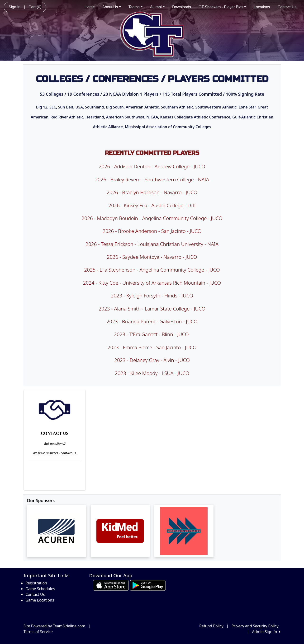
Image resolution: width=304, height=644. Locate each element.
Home (90, 7)
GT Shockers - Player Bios (222, 7)
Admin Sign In (266, 632)
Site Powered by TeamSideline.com (54, 626)
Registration (36, 583)
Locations (262, 7)
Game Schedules (40, 589)
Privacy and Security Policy (255, 626)
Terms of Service (38, 632)
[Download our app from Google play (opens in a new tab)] (148, 585)
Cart (35, 7)
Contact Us (287, 7)
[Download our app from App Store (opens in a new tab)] (111, 585)
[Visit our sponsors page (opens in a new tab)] (56, 531)
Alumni (157, 7)
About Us (112, 7)
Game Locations (40, 600)
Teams (135, 7)
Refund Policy (211, 626)
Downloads (182, 7)
